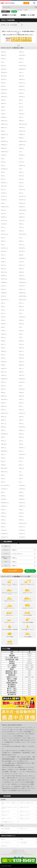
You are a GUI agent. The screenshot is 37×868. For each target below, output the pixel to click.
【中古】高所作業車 (5, 828)
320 (3, 245)
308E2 (21, 138)
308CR (22, 121)
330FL (3, 382)
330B (3, 365)
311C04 (3, 162)
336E (21, 399)
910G (21, 475)
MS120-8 (4, 530)
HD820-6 (4, 506)
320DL (22, 276)
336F (21, 406)
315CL (21, 227)
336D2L (4, 396)
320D (21, 269)
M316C (21, 513)
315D (3, 231)
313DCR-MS (5, 207)
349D (3, 430)
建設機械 (14, 12)
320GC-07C (5, 300)
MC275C (22, 527)
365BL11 (22, 448)
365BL (3, 448)
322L (3, 313)
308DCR (22, 131)
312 (21, 169)
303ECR (22, 79)
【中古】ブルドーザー (24, 807)
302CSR (4, 69)
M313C (3, 510)
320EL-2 (22, 289)
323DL (21, 324)
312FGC (22, 190)
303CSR (4, 79)
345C (21, 420)
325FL (21, 351)
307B (3, 107)
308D (3, 131)
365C (21, 451)
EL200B (22, 499)
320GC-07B (23, 296)
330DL (22, 375)
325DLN (4, 351)
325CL (21, 344)
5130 (3, 475)
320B (21, 255)
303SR (3, 83)
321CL (21, 303)
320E (3, 286)
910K (21, 479)
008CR (3, 52)
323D (3, 320)
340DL (21, 417)
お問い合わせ (4, 846)
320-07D (22, 251)
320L (3, 303)
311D (3, 165)
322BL (21, 307)
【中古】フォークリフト (25, 818)
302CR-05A (23, 66)
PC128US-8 (5, 534)
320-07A (4, 248)
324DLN (4, 334)
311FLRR (4, 169)
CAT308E (22, 485)
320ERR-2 (22, 293)
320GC (4, 296)
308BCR (4, 117)
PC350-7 (22, 534)
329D (3, 358)
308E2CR (4, 141)
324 (21, 327)
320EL (3, 289)
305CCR (22, 90)
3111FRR (22, 155)
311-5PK (4, 155)
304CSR (22, 86)
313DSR (22, 207)
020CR (21, 52)
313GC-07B (23, 210)
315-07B (4, 224)
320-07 (22, 245)
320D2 (21, 272)
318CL (3, 241)
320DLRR (22, 279)
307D (3, 110)
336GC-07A (5, 413)
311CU (21, 162)
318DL (21, 241)
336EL (21, 403)
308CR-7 (4, 128)
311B (3, 159)
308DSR (22, 134)
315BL (21, 224)
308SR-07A (5, 152)
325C (3, 344)
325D (3, 348)
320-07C (4, 251)
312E (21, 183)
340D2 (3, 417)
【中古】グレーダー (5, 811)
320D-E (4, 272)
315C (3, 227)
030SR (3, 55)
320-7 (3, 255)
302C (21, 62)
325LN (21, 355)
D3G (3, 492)
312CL (3, 179)
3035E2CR (22, 69)
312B (3, 172)
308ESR (4, 148)
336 (21, 386)
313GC (3, 210)
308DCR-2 (5, 134)
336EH (3, 403)
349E (3, 437)
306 (21, 100)
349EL (21, 437)
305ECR (22, 97)
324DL (21, 331)
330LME (22, 382)
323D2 (21, 320)
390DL (21, 468)
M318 (21, 516)
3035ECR (4, 73)
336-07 (3, 389)
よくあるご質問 (23, 842)
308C (21, 117)
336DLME (4, 399)
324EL (3, 337)
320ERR (4, 293)
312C (3, 176)
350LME (4, 444)
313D (3, 203)
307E (21, 110)
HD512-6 (22, 503)
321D (3, 307)
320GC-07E (23, 300)
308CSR (22, 128)
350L (21, 441)
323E (3, 327)
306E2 (3, 103)
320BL (3, 258)
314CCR (22, 214)
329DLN (4, 362)
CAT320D (4, 489)
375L (21, 461)
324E (21, 334)
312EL (21, 186)
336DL (21, 396)
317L (21, 238)
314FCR (22, 221)
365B (21, 444)
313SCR (4, 214)
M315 (21, 510)
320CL (3, 265)
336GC (21, 410)
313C (21, 193)
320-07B (22, 248)
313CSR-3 (22, 200)
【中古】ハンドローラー (6, 818)
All (20, 482)
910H (3, 479)
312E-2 (4, 186)
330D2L (4, 375)
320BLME (22, 258)
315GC (21, 231)
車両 (2, 825)
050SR (21, 59)
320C (21, 262)
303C (21, 73)
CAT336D (22, 489)
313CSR (4, 200)
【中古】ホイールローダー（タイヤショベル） (9, 807)
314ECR (22, 217)
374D (3, 458)
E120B (3, 496)
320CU (4, 269)
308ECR (22, 145)
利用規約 (21, 839)
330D (21, 372)
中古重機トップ (6, 12)
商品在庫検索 (7, 796)
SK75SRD (22, 537)
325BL (21, 341)
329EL (21, 362)
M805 (3, 527)
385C (21, 465)
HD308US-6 (5, 503)
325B (3, 341)
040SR (3, 59)
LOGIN (26, 3)
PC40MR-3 (5, 537)
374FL (3, 461)
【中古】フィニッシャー (25, 811)
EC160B (4, 499)
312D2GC (4, 183)
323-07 (3, 317)
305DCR (4, 93)
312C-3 (21, 176)
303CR (21, 76)
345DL (3, 427)
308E (3, 138)
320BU (3, 262)
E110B (21, 492)
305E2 (21, 93)
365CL (3, 454)
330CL (4, 372)
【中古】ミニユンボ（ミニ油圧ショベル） (9, 803)
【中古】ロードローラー (25, 815)
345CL (3, 424)
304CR (3, 86)
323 (21, 313)
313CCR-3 (22, 196)
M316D (4, 516)
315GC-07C (5, 234)
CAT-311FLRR (5, 485)
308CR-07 (4, 124)
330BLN (4, 369)
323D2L (4, 324)
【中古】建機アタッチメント (7, 822)
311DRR (22, 165)
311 (20, 152)
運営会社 (3, 839)
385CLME (4, 468)
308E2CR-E (23, 141)
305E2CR (4, 97)
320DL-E (4, 279)
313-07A (4, 193)
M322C (22, 520)
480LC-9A (4, 472)
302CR (3, 66)
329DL (21, 358)
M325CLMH (23, 523)
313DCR (22, 203)
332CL (3, 386)
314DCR (4, 217)
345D (21, 424)
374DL (21, 458)
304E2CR (4, 90)
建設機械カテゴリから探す (9, 15)
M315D (4, 513)
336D (3, 393)
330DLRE (22, 379)
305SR (3, 100)
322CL (21, 310)
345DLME (22, 427)
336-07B (22, 389)
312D (21, 179)
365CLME (22, 454)
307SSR (22, 114)
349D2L (22, 430)
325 (21, 337)
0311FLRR (22, 55)
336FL (3, 410)
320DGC (4, 276)
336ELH (4, 406)
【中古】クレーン (5, 815)
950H (3, 482)
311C (21, 159)
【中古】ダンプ (4, 832)
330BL (22, 365)
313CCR (4, 196)
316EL (3, 238)
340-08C (22, 413)
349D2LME (5, 434)
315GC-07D (23, 234)
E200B (22, 496)
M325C (4, 523)
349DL (21, 434)
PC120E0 (22, 530)
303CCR (4, 76)
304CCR (22, 83)
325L (3, 355)
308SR (21, 148)
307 (21, 103)
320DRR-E (23, 282)
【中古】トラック (23, 828)
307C (21, 107)
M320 (3, 520)
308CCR (4, 121)
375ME (4, 465)
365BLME (4, 451)
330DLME (4, 379)
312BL (21, 172)
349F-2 (4, 441)
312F (3, 190)
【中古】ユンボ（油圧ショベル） (27, 803)
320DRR (4, 282)
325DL (21, 348)
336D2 (21, 393)
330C (21, 369)
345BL (3, 420)
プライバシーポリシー (6, 842)
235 (3, 62)
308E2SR (4, 145)
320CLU (22, 265)
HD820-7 (22, 506)
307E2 (3, 114)
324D (3, 331)
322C (3, 310)
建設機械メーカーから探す (28, 15)
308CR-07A (23, 124)
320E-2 (22, 286)
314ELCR (4, 221)
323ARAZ (22, 317)
